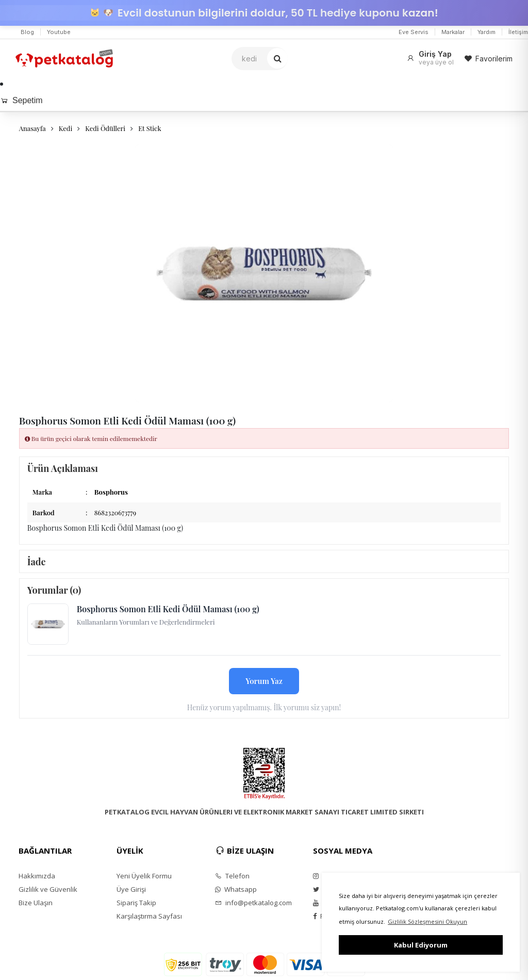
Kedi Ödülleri (105, 128)
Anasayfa (32, 128)
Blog (27, 32)
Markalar (453, 32)
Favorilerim (488, 59)
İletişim (518, 32)
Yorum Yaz (264, 681)
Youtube (59, 32)
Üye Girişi (131, 889)
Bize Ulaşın (36, 903)
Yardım (486, 32)
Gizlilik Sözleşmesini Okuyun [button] (427, 921)
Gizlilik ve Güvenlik (48, 889)
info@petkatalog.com (253, 903)
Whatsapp (236, 889)
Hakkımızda (37, 876)
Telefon (232, 876)
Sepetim (21, 100)
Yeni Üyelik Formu (144, 876)
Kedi (65, 128)
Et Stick (150, 128)
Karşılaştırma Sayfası (149, 916)
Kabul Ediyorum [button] (421, 945)
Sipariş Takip (136, 903)
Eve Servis (414, 32)
